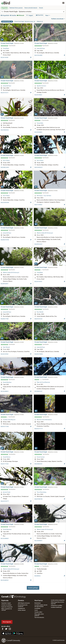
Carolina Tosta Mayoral (9, 420)
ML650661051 (38, 464)
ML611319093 (38, 205)
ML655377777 (39, 429)
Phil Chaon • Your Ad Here (44, 196)
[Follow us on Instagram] (10, 629)
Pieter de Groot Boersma (43, 382)
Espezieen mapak (6, 603)
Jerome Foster (7, 492)
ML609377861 (5, 319)
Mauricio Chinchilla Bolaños (44, 420)
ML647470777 (5, 501)
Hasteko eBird (38, 612)
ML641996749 (38, 499)
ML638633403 (5, 167)
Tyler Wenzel (6, 347)
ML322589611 (5, 391)
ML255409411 (38, 541)
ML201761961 (5, 57)
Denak (41, 8)
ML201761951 (38, 282)
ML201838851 (38, 132)
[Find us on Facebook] (3, 629)
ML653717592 (5, 427)
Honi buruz (39, 601)
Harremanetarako (39, 617)
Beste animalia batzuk (31, 8)
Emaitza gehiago (33, 588)
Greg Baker (6, 48)
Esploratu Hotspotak (7, 607)
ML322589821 (5, 539)
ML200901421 (38, 391)
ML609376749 (5, 240)
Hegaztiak (4, 8)
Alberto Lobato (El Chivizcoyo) (45, 233)
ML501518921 (38, 95)
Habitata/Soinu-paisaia (16, 8)
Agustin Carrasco (41, 86)
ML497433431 (38, 244)
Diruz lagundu (7, 622)
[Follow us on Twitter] (6, 629)
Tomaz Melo (40, 123)
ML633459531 (39, 167)
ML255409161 (5, 580)
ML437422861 (38, 55)
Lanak (36, 610)
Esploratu (5, 601)
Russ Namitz (40, 312)
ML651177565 (5, 464)
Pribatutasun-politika (57, 606)
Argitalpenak (21, 608)
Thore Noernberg (41, 492)
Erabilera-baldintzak (56, 607)
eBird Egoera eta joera (24, 603)
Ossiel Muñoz (7, 457)
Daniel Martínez (7, 382)
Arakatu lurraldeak (6, 605)
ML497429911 (5, 284)
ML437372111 (5, 93)
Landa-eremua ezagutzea (58, 600)
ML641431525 (38, 319)
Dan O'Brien (6, 161)
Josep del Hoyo (41, 48)
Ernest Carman (41, 457)
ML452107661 (5, 354)
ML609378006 (39, 354)
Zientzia (21, 601)
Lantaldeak (37, 608)
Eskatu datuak (22, 610)
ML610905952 (5, 130)
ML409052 (38, 576)
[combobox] (33, 12)
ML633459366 (5, 203)
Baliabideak (38, 603)
